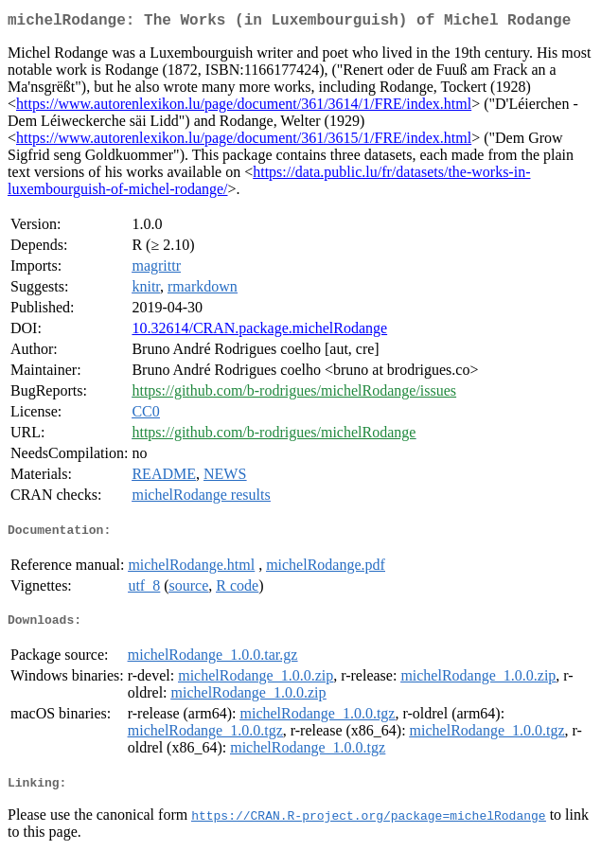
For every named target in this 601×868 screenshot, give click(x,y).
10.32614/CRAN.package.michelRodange (259, 332)
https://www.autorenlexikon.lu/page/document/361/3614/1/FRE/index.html (244, 107)
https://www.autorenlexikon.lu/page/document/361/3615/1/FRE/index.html (244, 142)
